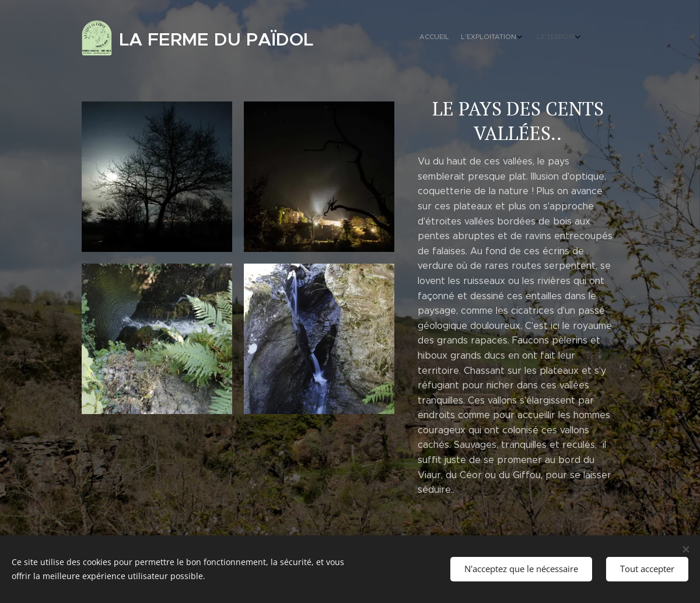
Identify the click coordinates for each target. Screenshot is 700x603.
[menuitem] (544, 38)
